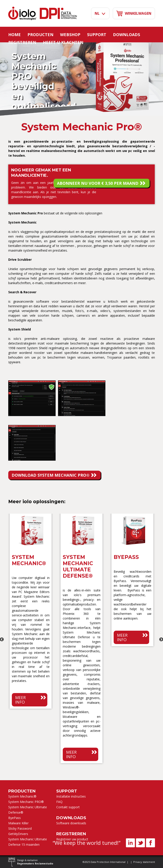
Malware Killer (18, 823)
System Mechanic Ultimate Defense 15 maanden (28, 842)
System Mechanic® (22, 796)
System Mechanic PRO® (26, 802)
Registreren (22, 42)
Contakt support (68, 807)
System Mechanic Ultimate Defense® (28, 810)
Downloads (126, 35)
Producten (40, 35)
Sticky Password (20, 828)
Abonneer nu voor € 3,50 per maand (98, 183)
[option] (31, 612)
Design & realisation (35, 862)
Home (15, 35)
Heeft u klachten (63, 42)
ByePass (15, 818)
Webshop (70, 35)
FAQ (59, 802)
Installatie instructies (71, 796)
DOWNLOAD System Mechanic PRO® (51, 475)
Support (97, 35)
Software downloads (71, 823)
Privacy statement (144, 862)
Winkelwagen (134, 13)
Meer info (20, 700)
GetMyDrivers (18, 834)
